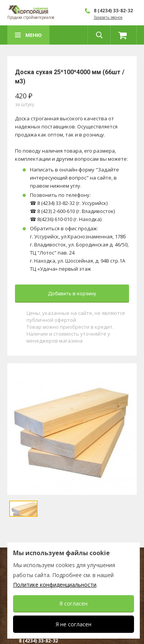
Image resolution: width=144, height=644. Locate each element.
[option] (72, 429)
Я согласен (74, 603)
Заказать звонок (108, 17)
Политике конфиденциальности (55, 585)
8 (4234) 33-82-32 (113, 11)
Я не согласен (74, 624)
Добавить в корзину (72, 294)
